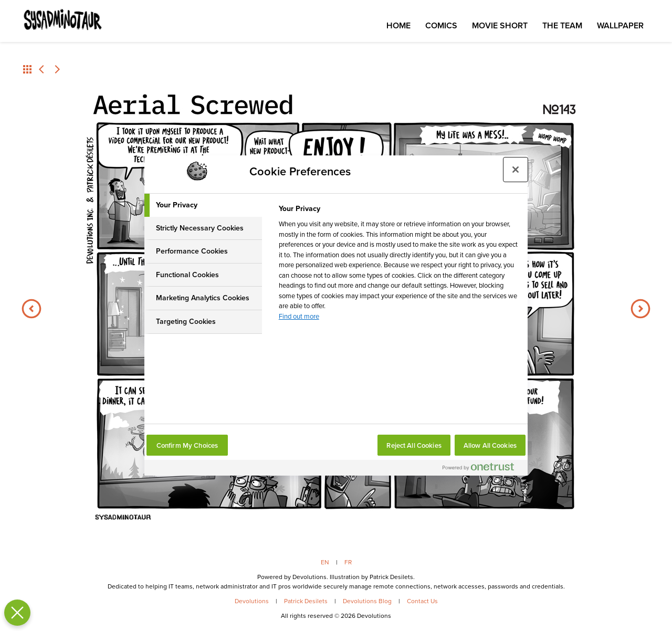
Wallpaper (620, 25)
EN (325, 562)
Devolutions (252, 601)
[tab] (203, 205)
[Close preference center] (516, 170)
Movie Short (500, 25)
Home (398, 25)
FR (348, 562)
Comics (441, 25)
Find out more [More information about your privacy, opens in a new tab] (299, 316)
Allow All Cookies (490, 445)
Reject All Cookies (414, 445)
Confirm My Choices (187, 445)
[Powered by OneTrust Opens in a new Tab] (482, 469)
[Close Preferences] (15, 613)
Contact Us (422, 601)
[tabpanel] (399, 265)
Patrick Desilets (306, 601)
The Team (562, 25)
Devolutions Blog (367, 601)
